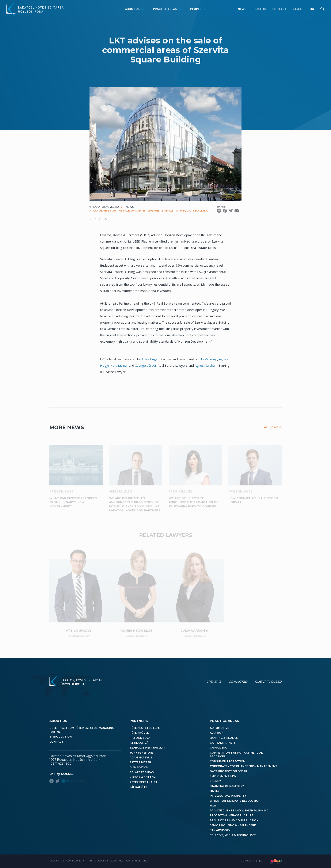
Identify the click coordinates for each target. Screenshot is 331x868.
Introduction (61, 737)
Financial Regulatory (227, 786)
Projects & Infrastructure (231, 815)
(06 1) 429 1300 (60, 764)
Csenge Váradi (145, 365)
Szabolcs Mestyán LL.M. (147, 748)
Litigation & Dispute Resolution (235, 801)
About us (132, 9)
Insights (259, 9)
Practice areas (165, 9)
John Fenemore (142, 753)
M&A (213, 806)
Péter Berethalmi (143, 782)
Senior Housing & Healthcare (233, 825)
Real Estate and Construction (234, 820)
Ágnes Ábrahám (206, 365)
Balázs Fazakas (142, 772)
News (242, 9)
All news (271, 427)
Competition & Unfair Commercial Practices (236, 755)
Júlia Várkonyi (208, 359)
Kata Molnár (119, 365)
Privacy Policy (252, 861)
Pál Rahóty (138, 787)
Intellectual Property (228, 796)
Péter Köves (139, 733)
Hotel (215, 791)
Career (298, 9)
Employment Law (223, 776)
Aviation (217, 733)
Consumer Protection (228, 761)
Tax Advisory (220, 830)
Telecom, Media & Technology (233, 835)
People (196, 9)
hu (312, 9)
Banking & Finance (224, 738)
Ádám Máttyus (141, 757)
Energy (215, 781)
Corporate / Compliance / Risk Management (244, 766)
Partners (139, 721)
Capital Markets (223, 743)
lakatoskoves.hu (106, 207)
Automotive (219, 728)
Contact (279, 9)
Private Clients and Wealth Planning (239, 810)
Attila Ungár (150, 359)
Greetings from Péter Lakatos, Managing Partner (82, 730)
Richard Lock (140, 738)
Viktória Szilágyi (143, 777)
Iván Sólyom (139, 767)
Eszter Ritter (140, 762)
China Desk (218, 748)
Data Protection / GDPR (229, 771)
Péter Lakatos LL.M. (145, 728)
